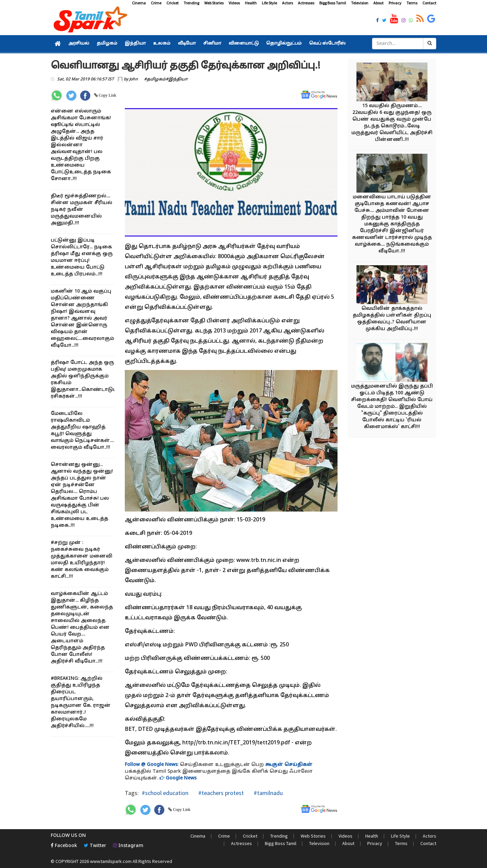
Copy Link (107, 95)
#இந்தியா (177, 79)
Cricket (172, 3)
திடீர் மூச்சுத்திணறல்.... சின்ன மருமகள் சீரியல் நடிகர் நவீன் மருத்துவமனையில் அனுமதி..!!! (82, 210)
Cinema (139, 3)
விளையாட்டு (244, 44)
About (378, 3)
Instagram (128, 846)
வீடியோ (187, 44)
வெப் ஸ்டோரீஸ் (327, 44)
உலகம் (162, 44)
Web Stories (214, 3)
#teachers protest (220, 793)
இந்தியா (135, 44)
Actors (287, 3)
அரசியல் (79, 44)
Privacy (395, 3)
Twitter (95, 846)
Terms (412, 3)
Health (251, 3)
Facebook (64, 846)
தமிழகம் (107, 44)
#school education (165, 793)
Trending (191, 3)
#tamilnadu (268, 793)
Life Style (269, 3)
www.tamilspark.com (111, 861)
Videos (234, 3)
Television (360, 3)
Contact (429, 3)
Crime (156, 3)
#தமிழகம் (155, 79)
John (134, 79)
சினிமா (212, 44)
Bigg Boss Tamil (333, 3)
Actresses (306, 3)
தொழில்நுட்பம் (284, 44)
